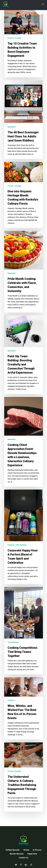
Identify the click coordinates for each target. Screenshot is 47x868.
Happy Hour (32, 854)
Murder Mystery (17, 854)
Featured (11, 545)
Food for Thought (14, 38)
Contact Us (24, 858)
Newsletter (12, 127)
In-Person (37, 850)
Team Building (21, 545)
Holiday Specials (13, 850)
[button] (43, 4)
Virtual (26, 850)
